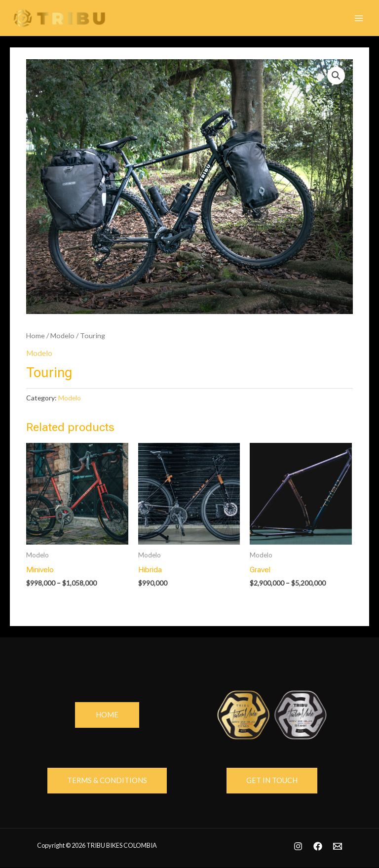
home (107, 715)
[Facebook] (318, 846)
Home (36, 335)
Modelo (62, 335)
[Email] (338, 846)
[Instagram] (298, 846)
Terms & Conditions (107, 780)
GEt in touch (272, 780)
